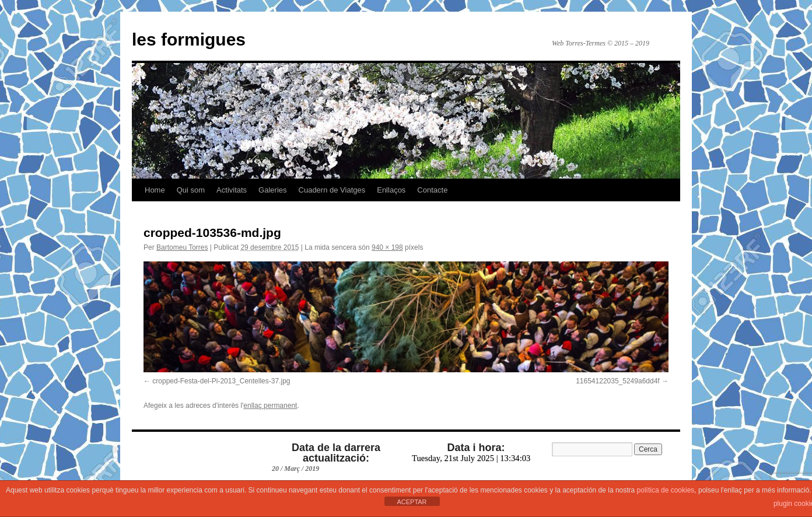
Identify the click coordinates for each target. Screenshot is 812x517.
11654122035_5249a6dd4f (617, 381)
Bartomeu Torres (182, 247)
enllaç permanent (270, 406)
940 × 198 (387, 247)
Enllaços (391, 190)
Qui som (191, 190)
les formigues (189, 39)
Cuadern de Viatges (332, 190)
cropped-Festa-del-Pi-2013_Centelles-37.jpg (221, 381)
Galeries (272, 190)
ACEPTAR (412, 502)
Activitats (232, 190)
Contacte (432, 190)
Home (155, 190)
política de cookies (666, 490)
